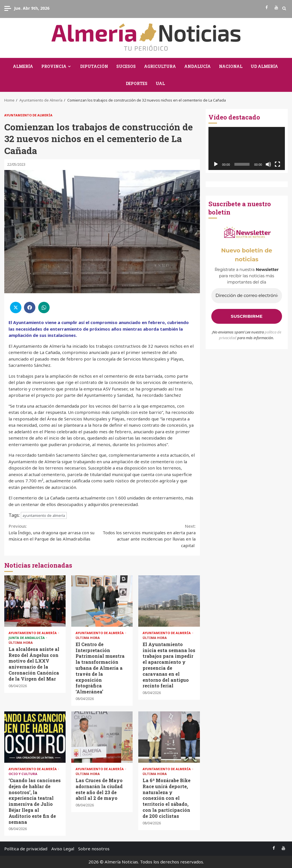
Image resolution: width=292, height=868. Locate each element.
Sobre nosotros (94, 849)
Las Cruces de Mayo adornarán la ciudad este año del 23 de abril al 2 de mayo (102, 737)
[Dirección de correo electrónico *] (247, 296)
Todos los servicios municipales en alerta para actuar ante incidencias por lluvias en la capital (149, 536)
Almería (23, 66)
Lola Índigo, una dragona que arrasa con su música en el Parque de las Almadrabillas (55, 532)
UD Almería (264, 66)
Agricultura (160, 66)
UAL (160, 83)
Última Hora (21, 643)
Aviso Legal (63, 849)
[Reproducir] (216, 164)
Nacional (231, 66)
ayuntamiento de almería (44, 515)
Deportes (137, 83)
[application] (247, 148)
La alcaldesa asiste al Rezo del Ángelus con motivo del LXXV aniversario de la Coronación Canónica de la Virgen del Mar (35, 601)
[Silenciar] (268, 164)
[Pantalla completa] (277, 164)
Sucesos (126, 66)
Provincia (54, 66)
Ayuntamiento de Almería (28, 115)
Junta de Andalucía (27, 638)
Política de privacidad (26, 849)
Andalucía (197, 66)
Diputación (94, 66)
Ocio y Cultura (23, 774)
